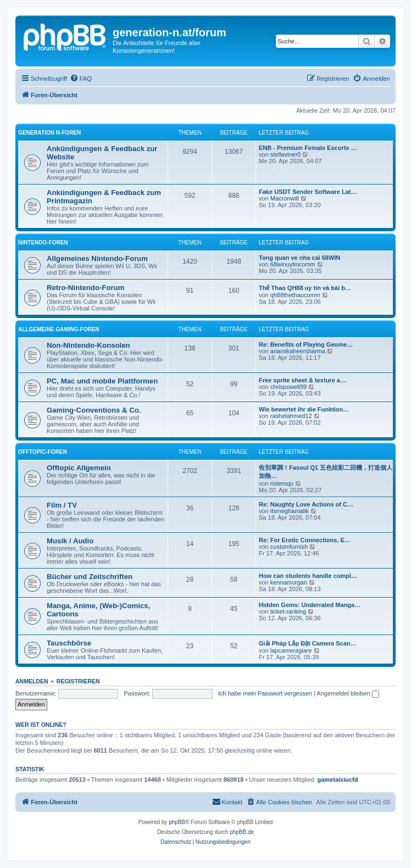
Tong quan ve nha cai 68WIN (299, 258)
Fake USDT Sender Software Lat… (308, 192)
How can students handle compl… (308, 576)
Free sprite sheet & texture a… (302, 380)
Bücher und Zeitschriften (90, 577)
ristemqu (282, 483)
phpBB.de (242, 832)
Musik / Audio (70, 541)
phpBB (177, 822)
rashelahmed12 (291, 416)
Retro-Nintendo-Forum (85, 288)
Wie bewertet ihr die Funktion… (304, 409)
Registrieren (78, 681)
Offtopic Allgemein (79, 468)
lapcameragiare (291, 650)
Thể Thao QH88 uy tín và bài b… (305, 288)
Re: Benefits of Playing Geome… (306, 344)
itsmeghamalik (290, 511)
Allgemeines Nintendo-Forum (97, 258)
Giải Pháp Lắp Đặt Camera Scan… (308, 643)
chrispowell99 (289, 387)
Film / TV (62, 505)
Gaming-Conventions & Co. (94, 410)
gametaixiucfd (338, 780)
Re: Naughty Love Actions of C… (306, 504)
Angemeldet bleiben (348, 693)
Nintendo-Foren (43, 243)
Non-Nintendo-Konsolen (88, 345)
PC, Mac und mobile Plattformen (102, 381)
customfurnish (289, 547)
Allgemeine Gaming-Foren (59, 329)
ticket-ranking (288, 611)
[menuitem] (81, 79)
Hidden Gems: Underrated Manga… (310, 605)
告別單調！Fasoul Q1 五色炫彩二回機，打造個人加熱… (326, 472)
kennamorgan (289, 582)
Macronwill (285, 198)
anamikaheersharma (298, 351)
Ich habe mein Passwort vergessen (265, 693)
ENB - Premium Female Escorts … (308, 148)
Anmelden (32, 681)
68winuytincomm (293, 264)
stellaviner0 (286, 154)
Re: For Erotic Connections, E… (305, 540)
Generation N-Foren (49, 133)
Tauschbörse (69, 643)
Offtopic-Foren (43, 452)
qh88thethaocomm (295, 295)
